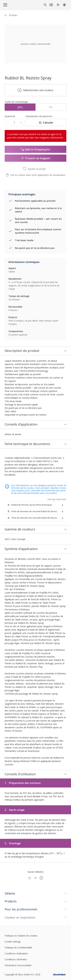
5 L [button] (51, 107)
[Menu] (5, 5)
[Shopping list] (52, 5)
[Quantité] (14, 123)
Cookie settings (13, 901)
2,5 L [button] (20, 107)
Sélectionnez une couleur (36, 90)
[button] (64, 5)
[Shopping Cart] (58, 5)
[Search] (45, 5)
